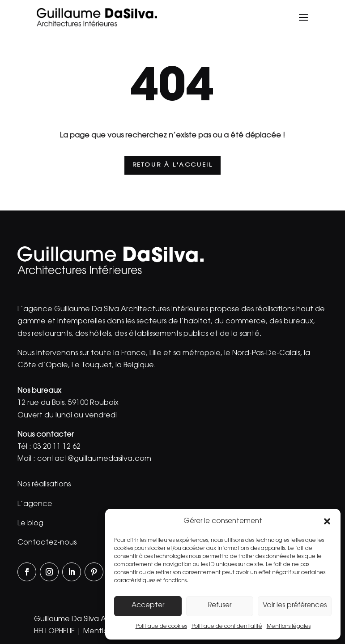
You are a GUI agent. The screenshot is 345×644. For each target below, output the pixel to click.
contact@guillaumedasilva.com (94, 459)
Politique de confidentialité (227, 627)
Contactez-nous (47, 543)
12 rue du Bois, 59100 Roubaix (68, 403)
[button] (327, 521)
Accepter (148, 606)
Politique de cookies (161, 627)
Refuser (220, 606)
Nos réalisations (44, 485)
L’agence (35, 504)
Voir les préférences (295, 606)
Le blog (30, 524)
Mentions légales (289, 627)
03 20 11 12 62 (57, 447)
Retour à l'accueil (173, 165)
